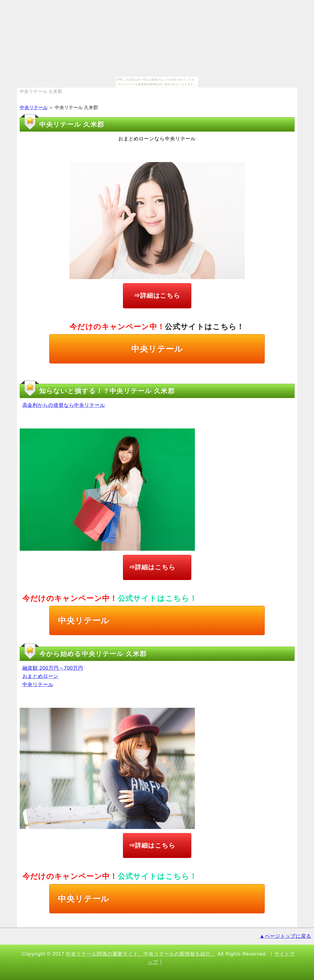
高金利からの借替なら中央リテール (64, 405)
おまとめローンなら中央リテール (157, 139)
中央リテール (34, 108)
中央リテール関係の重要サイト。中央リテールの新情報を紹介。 (141, 954)
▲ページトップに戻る (285, 936)
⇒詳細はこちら (157, 296)
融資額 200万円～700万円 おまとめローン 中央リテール (53, 676)
